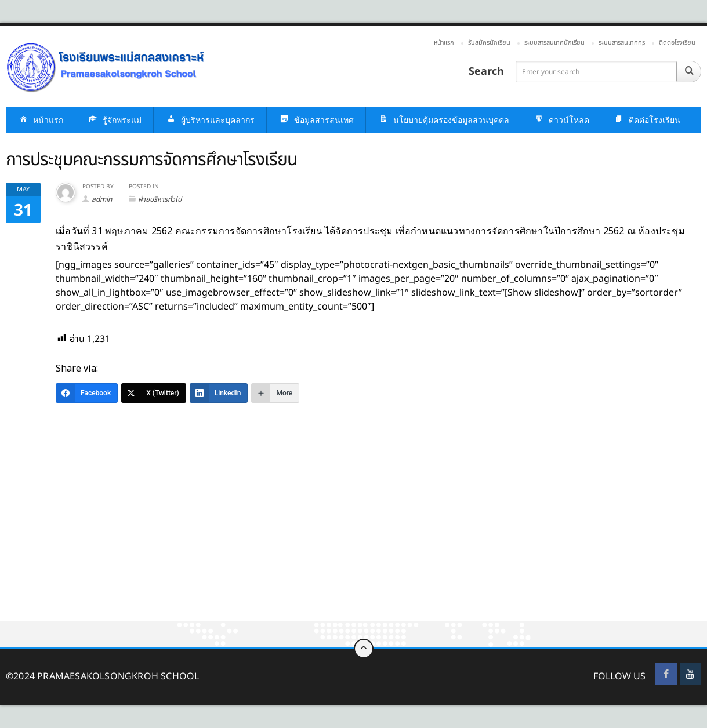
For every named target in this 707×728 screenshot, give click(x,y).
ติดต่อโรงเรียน (677, 43)
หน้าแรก (444, 43)
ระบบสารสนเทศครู (622, 43)
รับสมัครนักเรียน (489, 43)
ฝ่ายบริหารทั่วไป (160, 199)
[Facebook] (87, 393)
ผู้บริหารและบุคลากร (210, 120)
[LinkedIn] (219, 393)
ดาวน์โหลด (561, 120)
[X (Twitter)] (154, 393)
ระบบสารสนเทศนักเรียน (554, 43)
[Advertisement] (348, 535)
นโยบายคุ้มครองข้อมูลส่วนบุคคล (443, 120)
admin (102, 199)
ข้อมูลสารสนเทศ (316, 120)
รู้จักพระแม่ (114, 120)
